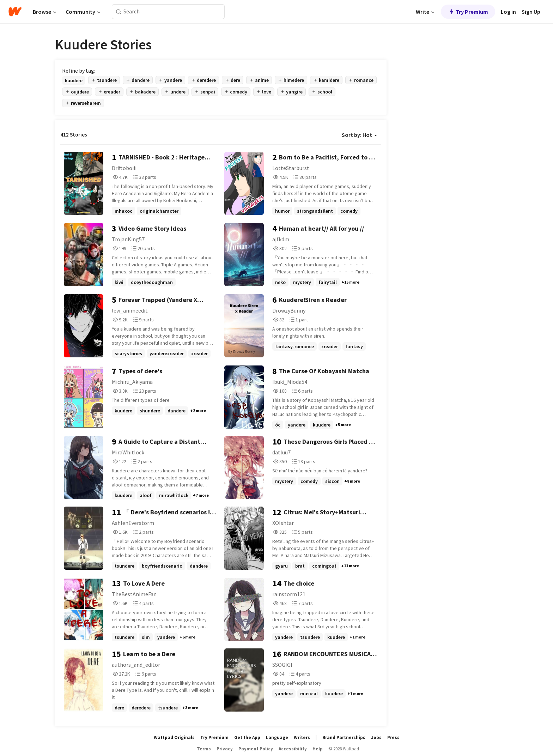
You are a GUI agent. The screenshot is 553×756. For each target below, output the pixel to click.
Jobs (376, 737)
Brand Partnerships (344, 737)
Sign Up (531, 12)
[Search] (119, 12)
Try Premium (468, 12)
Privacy (225, 749)
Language (277, 737)
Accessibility (293, 749)
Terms (204, 749)
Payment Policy (256, 749)
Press (393, 737)
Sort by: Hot (359, 135)
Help (318, 749)
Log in (508, 12)
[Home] (15, 12)
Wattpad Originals (174, 737)
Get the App (247, 737)
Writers (302, 737)
